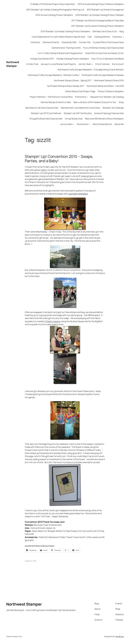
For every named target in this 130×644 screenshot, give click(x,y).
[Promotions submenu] (87, 97)
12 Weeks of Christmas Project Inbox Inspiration (53, 4)
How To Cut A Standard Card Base (108, 59)
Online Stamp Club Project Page (80, 91)
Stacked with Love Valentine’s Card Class (80, 108)
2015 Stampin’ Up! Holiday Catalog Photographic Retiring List (55, 10)
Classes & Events (51, 42)
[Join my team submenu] (74, 124)
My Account (118, 64)
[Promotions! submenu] (90, 124)
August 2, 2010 (30, 561)
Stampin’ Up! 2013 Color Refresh (46, 113)
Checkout (117, 37)
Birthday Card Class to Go (105, 31)
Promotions (81, 97)
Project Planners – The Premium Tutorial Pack (51, 97)
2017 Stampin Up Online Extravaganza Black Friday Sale (98, 20)
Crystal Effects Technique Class (108, 42)
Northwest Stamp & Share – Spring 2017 (73, 80)
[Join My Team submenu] (92, 64)
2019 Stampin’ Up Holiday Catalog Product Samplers (65, 31)
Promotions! (83, 124)
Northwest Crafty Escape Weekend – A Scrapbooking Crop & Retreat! (91, 69)
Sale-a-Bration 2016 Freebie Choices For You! (95, 102)
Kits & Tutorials (102, 64)
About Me (119, 124)
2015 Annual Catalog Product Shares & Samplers (101, 4)
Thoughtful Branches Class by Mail (46, 119)
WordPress (120, 636)
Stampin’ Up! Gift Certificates (78, 113)
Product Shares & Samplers (111, 91)
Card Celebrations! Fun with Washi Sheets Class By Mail (58, 37)
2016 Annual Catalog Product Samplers (54, 15)
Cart (90, 37)
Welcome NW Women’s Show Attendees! (104, 119)
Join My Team (85, 64)
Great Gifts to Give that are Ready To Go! (104, 53)
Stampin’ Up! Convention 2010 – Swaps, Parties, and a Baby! (59, 159)
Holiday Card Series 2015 (42, 59)
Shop (121, 102)
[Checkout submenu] (123, 37)
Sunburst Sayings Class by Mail (109, 113)
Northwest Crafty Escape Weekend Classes (103, 75)
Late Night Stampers (78, 194)
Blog (122, 31)
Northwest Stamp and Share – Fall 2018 (105, 86)
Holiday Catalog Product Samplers (73, 59)
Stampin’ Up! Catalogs (113, 108)
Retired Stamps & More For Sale (56, 102)
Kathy (44, 170)
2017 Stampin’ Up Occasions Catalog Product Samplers (97, 26)
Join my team (66, 124)
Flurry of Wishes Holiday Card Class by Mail (103, 48)
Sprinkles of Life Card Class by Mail (42, 108)
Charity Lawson (53, 321)
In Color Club (32, 64)
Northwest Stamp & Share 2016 (109, 80)
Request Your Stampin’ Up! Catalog (107, 97)
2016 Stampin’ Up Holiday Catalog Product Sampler (100, 15)
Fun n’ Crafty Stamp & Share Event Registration (60, 53)
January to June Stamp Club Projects (58, 64)
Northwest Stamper (13, 64)
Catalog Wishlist (102, 37)
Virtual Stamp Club (74, 119)
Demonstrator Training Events (66, 48)
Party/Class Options (102, 124)
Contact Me (85, 42)
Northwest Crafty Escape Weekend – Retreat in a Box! (54, 75)
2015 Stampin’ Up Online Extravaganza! (105, 10)
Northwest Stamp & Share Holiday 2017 (66, 86)
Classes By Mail (69, 42)
